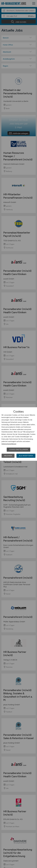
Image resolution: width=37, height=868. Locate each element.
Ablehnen (8, 456)
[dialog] (18, 434)
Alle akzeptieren (26, 456)
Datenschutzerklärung (9, 444)
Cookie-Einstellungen (18, 450)
